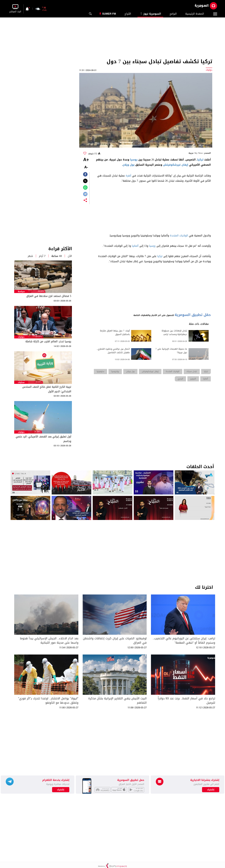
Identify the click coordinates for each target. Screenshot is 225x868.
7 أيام (42, 256)
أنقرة (128, 176)
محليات (21, 382)
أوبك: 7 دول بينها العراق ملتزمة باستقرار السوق (115, 333)
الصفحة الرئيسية (195, 14)
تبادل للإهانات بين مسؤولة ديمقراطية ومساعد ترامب (174, 333)
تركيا (200, 160)
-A (86, 167)
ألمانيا (135, 246)
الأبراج (128, 14)
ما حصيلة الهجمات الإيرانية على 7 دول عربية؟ (171, 351)
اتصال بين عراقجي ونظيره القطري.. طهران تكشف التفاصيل (113, 351)
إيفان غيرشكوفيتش (176, 165)
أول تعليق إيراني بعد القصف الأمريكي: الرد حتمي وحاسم (43, 439)
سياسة (21, 292)
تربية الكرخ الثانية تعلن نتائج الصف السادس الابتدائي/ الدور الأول (47, 389)
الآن (70, 256)
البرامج (173, 14)
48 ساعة (57, 256)
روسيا (134, 160)
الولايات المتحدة (179, 236)
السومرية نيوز (150, 14)
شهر (30, 256)
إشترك (61, 790)
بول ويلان (128, 165)
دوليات (21, 337)
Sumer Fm (109, 14)
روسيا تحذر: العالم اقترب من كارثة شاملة (48, 341)
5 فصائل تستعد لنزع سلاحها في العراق (49, 296)
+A (86, 160)
